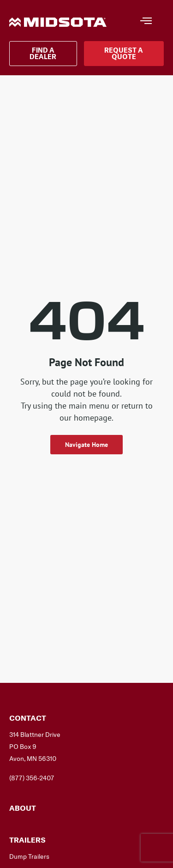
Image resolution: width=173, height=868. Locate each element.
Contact (28, 718)
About (23, 808)
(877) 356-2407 (32, 778)
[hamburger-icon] (146, 22)
